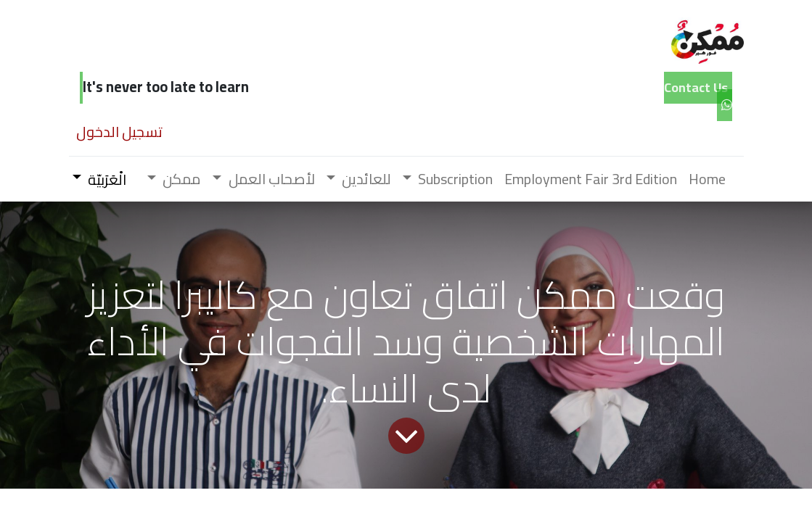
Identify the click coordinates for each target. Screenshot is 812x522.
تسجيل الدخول (119, 132)
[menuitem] (707, 179)
